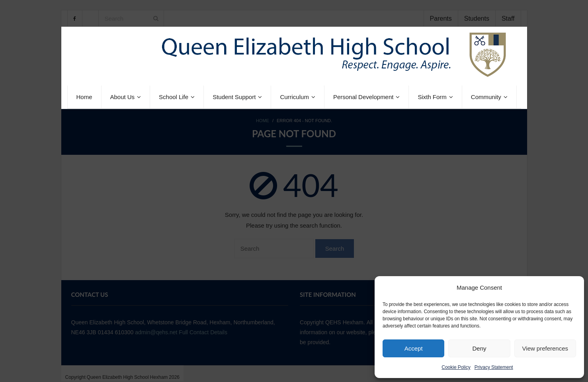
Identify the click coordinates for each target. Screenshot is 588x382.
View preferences (545, 348)
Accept (414, 348)
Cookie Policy (456, 367)
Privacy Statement (494, 367)
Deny (479, 348)
